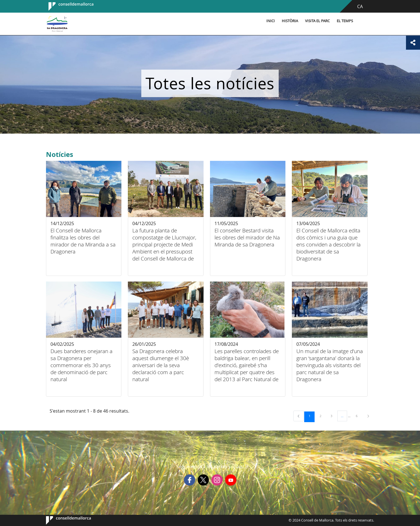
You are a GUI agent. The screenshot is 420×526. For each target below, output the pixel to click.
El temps (345, 21)
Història (290, 21)
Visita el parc (317, 21)
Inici (271, 21)
